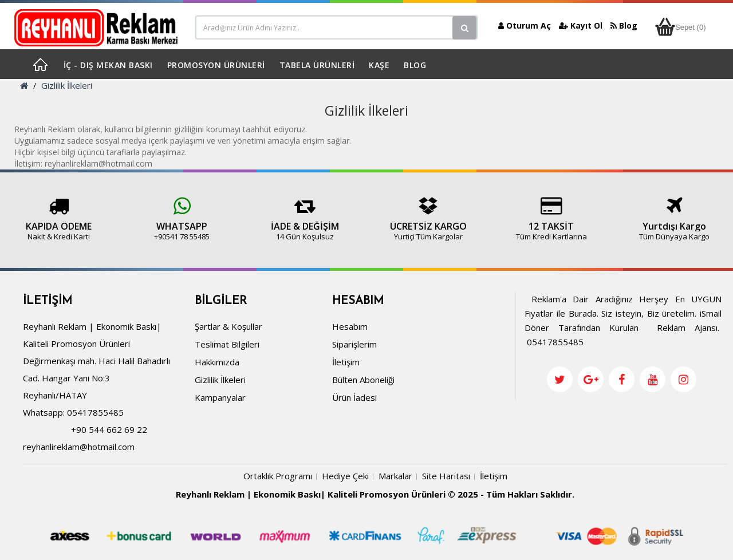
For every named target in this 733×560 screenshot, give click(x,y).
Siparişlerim (354, 344)
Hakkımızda (217, 362)
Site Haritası (446, 476)
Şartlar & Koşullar (228, 326)
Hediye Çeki (345, 476)
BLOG (415, 65)
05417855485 (95, 412)
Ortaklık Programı (278, 476)
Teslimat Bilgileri (227, 344)
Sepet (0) (680, 27)
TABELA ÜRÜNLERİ (317, 65)
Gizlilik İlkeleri (67, 85)
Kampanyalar (220, 397)
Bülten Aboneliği (363, 380)
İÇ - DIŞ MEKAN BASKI (108, 65)
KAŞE (379, 65)
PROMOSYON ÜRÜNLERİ (216, 65)
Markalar (395, 476)
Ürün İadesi (354, 397)
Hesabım (350, 326)
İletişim (346, 362)
